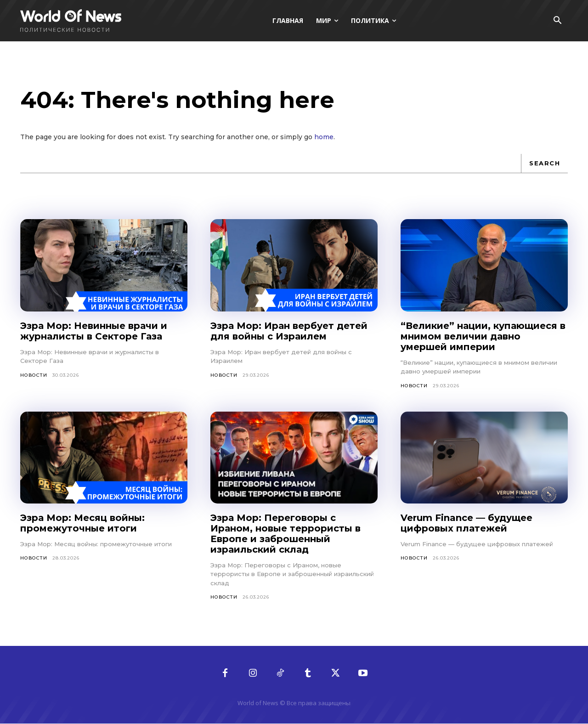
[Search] (544, 164)
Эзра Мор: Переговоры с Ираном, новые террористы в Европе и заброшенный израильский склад (286, 534)
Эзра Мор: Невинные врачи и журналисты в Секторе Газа (94, 331)
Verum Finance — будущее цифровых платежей (466, 523)
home (324, 137)
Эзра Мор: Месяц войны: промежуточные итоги (82, 523)
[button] (557, 21)
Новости (34, 375)
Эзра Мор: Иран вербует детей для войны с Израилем (289, 331)
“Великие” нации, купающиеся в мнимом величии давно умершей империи (483, 336)
